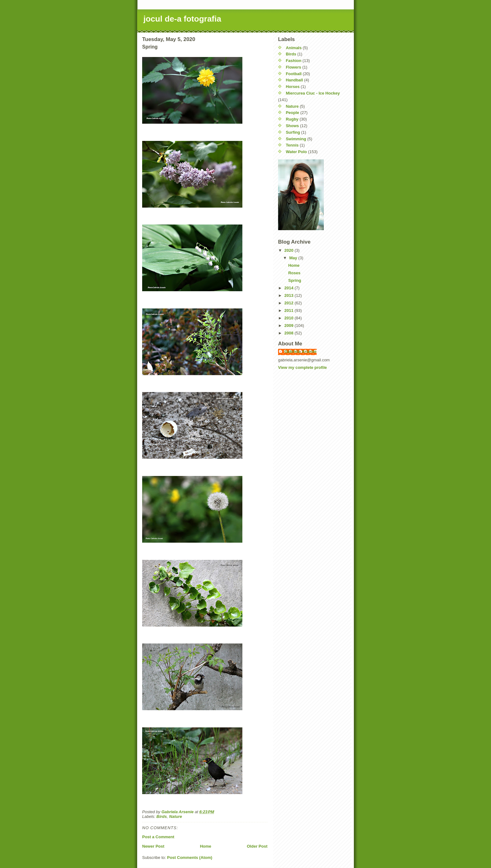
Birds (162, 816)
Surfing (293, 132)
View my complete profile (302, 367)
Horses (293, 87)
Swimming (296, 139)
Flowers (294, 67)
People (293, 113)
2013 (289, 295)
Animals (294, 48)
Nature (176, 816)
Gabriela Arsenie (300, 351)
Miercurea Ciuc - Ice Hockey (313, 93)
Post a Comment (158, 837)
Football (294, 74)
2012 (289, 303)
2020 (289, 250)
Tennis (292, 145)
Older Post (257, 846)
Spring (295, 280)
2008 (289, 333)
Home (205, 846)
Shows (292, 126)
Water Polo (296, 152)
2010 (289, 318)
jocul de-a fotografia (182, 19)
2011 (289, 310)
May (294, 258)
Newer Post (153, 846)
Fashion (294, 61)
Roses (294, 273)
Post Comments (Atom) (190, 858)
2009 (289, 325)
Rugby (292, 119)
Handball (295, 80)
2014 (289, 288)
